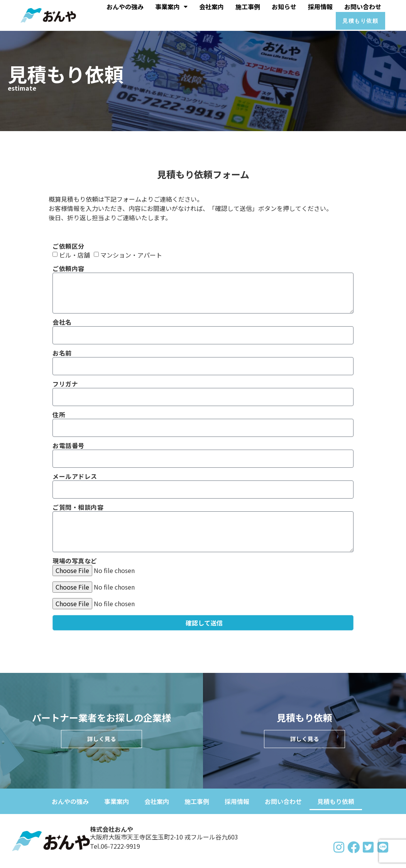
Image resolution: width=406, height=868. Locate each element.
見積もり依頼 (336, 801)
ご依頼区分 (69, 247)
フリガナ (65, 384)
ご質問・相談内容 (78, 508)
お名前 (62, 353)
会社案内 (211, 6)
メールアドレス (75, 477)
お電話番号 (69, 446)
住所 (59, 415)
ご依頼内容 (69, 269)
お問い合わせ (363, 6)
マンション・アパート (131, 255)
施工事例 (248, 6)
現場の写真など (75, 561)
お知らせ (284, 6)
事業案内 (171, 6)
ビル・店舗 (74, 255)
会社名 (62, 323)
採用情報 (320, 6)
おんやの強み (125, 6)
